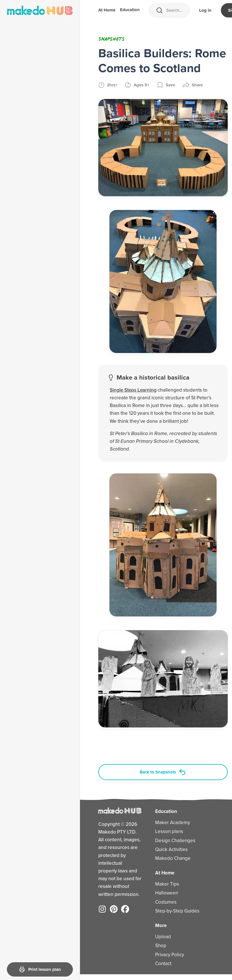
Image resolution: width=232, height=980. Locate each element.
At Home (107, 11)
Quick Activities (167, 851)
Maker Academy (168, 824)
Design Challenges (171, 842)
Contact (159, 965)
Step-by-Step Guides (173, 913)
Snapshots (111, 39)
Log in (205, 10)
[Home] (40, 10)
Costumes (161, 903)
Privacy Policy (165, 956)
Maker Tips (163, 886)
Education (130, 10)
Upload (158, 938)
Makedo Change (168, 860)
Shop (156, 947)
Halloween (162, 895)
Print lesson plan (40, 969)
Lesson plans (165, 833)
